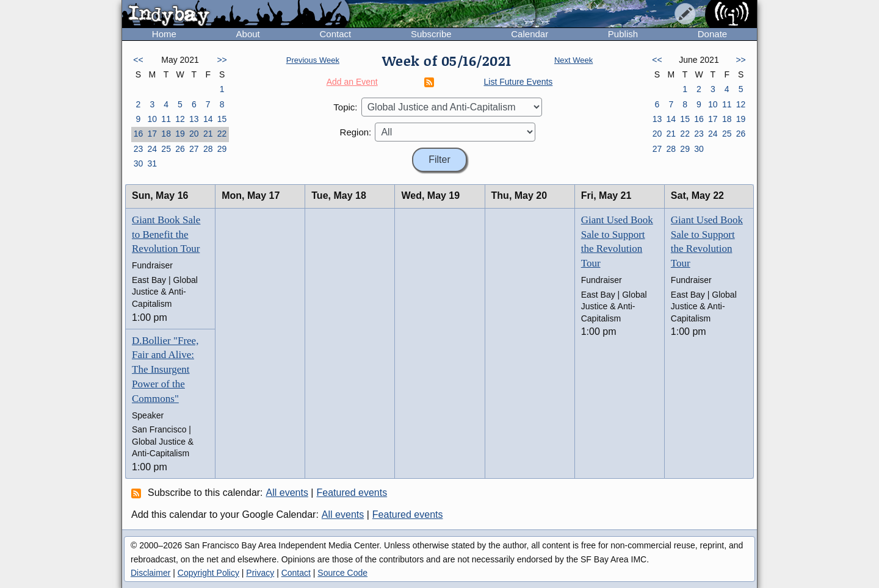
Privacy (260, 573)
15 (222, 119)
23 (139, 149)
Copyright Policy (208, 573)
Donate (712, 34)
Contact (335, 34)
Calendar (530, 34)
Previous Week (313, 60)
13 (194, 119)
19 (180, 134)
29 (222, 149)
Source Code (342, 573)
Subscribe (431, 34)
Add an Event (352, 82)
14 (208, 119)
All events (287, 493)
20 (194, 134)
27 (194, 149)
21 (208, 134)
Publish (623, 34)
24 (152, 149)
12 (180, 119)
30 (139, 163)
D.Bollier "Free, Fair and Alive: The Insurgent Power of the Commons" (165, 370)
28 (208, 149)
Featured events (352, 493)
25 (166, 149)
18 (166, 134)
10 (152, 119)
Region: (356, 132)
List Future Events (519, 82)
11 (166, 119)
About (248, 34)
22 (222, 134)
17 (152, 134)
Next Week (573, 60)
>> (222, 60)
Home (164, 34)
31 (152, 163)
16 (139, 134)
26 (180, 149)
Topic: (345, 107)
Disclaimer (150, 573)
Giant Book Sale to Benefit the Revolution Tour (166, 235)
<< (138, 60)
